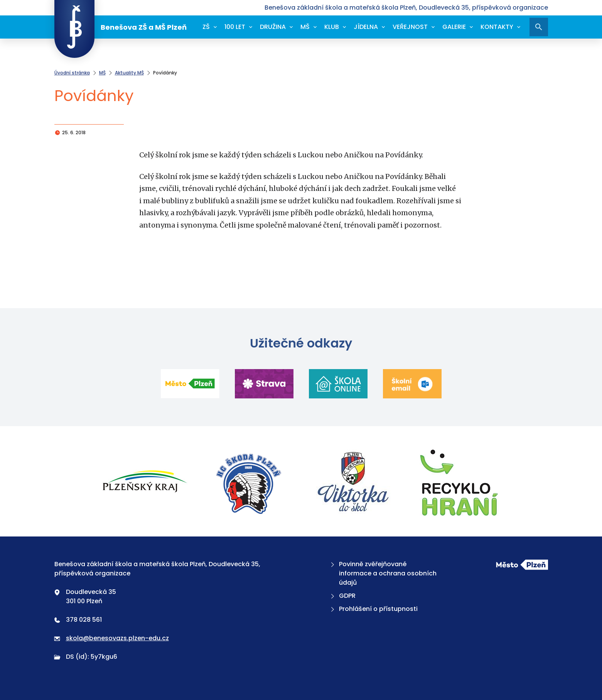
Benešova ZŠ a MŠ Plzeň (121, 27)
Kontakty (497, 27)
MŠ (305, 27)
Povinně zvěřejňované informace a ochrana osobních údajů (383, 573)
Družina (273, 27)
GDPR (342, 596)
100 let (235, 27)
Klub (332, 27)
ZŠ (206, 27)
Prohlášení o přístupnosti (373, 609)
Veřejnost (410, 27)
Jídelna (366, 27)
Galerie (454, 27)
